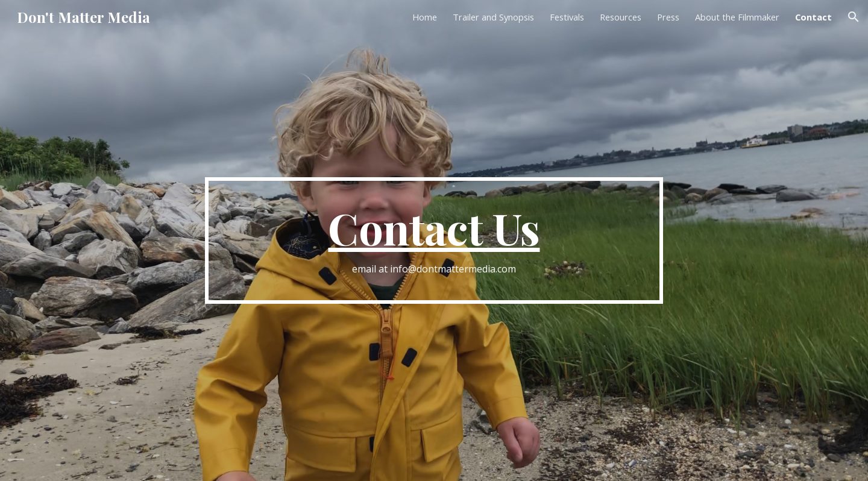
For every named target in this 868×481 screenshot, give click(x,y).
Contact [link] (813, 17)
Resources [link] (621, 17)
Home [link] (425, 17)
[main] (434, 241)
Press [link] (668, 17)
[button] (854, 17)
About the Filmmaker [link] (737, 17)
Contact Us (434, 227)
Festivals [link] (567, 17)
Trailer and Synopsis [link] (493, 17)
